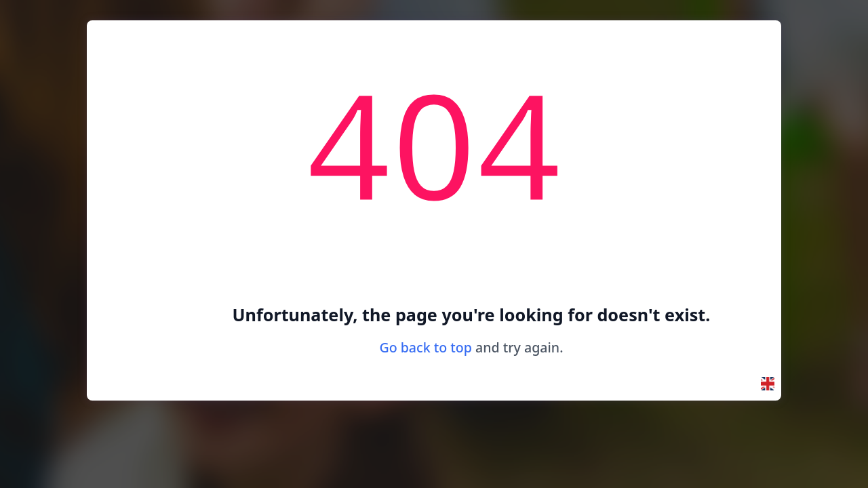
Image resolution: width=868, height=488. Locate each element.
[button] (768, 384)
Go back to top (426, 347)
